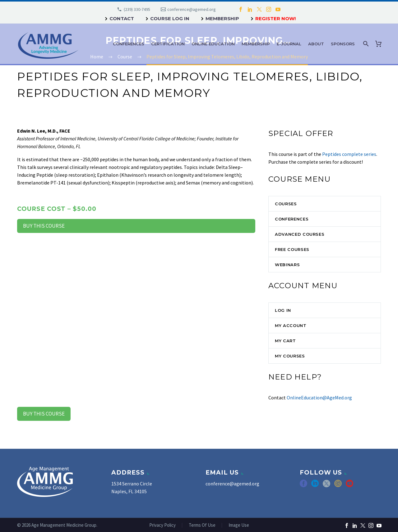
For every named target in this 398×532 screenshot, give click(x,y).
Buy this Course (44, 226)
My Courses (290, 356)
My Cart (285, 341)
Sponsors (343, 44)
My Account (291, 325)
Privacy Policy (162, 525)
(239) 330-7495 (137, 9)
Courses (286, 204)
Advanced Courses (300, 234)
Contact (122, 18)
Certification (168, 44)
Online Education (213, 44)
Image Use (239, 525)
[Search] (365, 44)
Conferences (129, 44)
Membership (222, 18)
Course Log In (170, 18)
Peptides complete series (349, 154)
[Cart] (380, 44)
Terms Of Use (202, 525)
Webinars (287, 265)
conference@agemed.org (192, 9)
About (316, 44)
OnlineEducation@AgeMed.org (319, 398)
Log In (283, 310)
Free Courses (292, 249)
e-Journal (289, 44)
